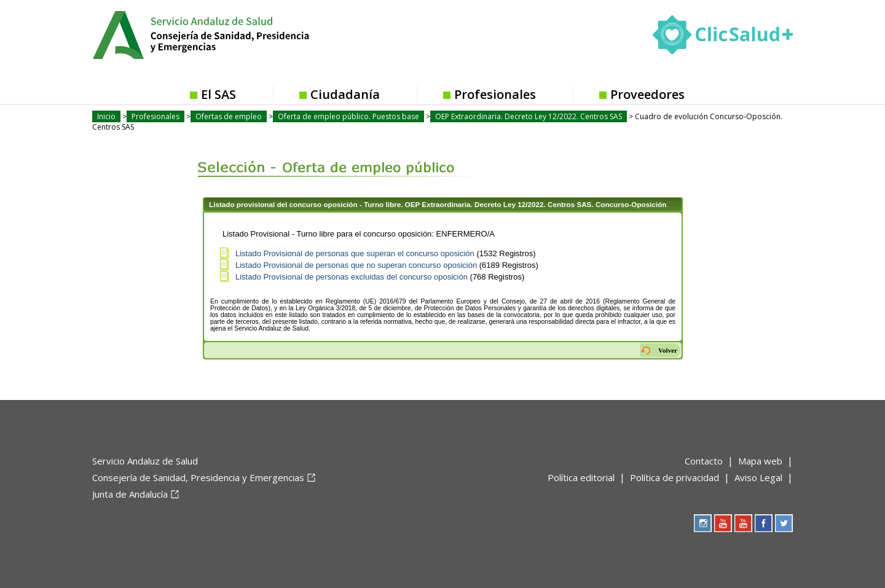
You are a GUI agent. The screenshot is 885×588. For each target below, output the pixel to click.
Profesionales (495, 94)
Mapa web (760, 461)
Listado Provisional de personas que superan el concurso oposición (355, 253)
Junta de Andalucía (130, 494)
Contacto (704, 461)
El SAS (218, 94)
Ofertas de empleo (229, 116)
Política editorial (581, 477)
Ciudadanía (345, 94)
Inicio (106, 116)
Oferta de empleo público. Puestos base (348, 116)
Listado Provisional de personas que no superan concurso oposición (356, 265)
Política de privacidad (675, 477)
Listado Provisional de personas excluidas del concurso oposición (352, 277)
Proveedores (647, 94)
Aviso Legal (758, 477)
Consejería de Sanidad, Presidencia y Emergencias (198, 477)
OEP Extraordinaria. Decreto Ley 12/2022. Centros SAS (529, 116)
